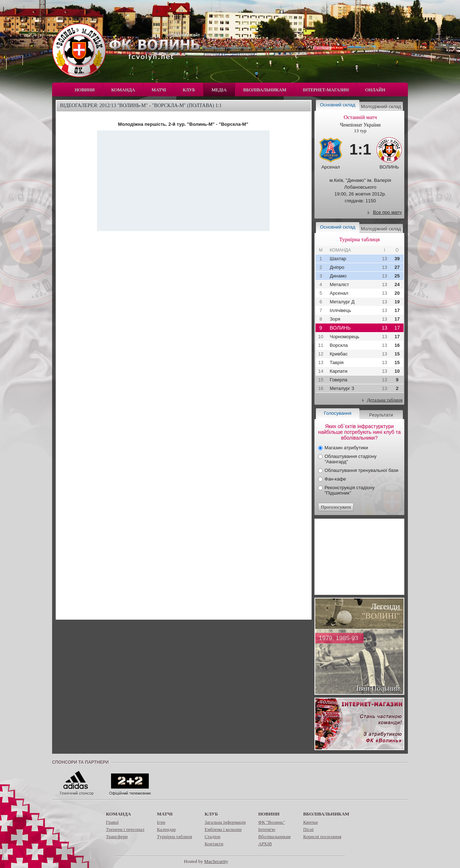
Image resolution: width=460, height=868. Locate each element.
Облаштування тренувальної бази (361, 470)
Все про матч (387, 212)
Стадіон (212, 837)
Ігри (161, 822)
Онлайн (375, 90)
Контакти (214, 844)
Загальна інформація (225, 822)
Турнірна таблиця (175, 837)
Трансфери (117, 837)
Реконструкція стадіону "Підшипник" (349, 490)
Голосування (337, 413)
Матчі (159, 90)
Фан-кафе (335, 479)
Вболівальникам (265, 90)
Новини (85, 90)
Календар (166, 829)
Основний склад (338, 105)
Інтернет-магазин (326, 90)
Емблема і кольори (223, 829)
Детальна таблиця (385, 400)
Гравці (112, 822)
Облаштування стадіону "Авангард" (351, 459)
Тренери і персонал (125, 829)
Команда (123, 90)
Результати (381, 415)
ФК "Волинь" (272, 822)
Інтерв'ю (267, 829)
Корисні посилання (322, 837)
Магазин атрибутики (346, 448)
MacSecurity (216, 861)
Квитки (311, 822)
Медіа (219, 90)
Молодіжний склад (381, 107)
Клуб (189, 90)
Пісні (309, 829)
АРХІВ (265, 844)
